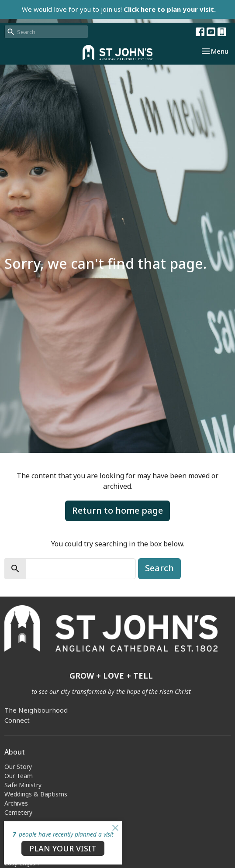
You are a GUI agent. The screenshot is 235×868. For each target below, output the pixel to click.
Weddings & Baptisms (36, 794)
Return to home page (117, 510)
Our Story (18, 767)
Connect (17, 720)
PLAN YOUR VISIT (63, 848)
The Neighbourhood (36, 710)
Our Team (19, 776)
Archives (16, 803)
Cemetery (18, 812)
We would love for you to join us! (119, 9)
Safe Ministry (23, 785)
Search (159, 568)
